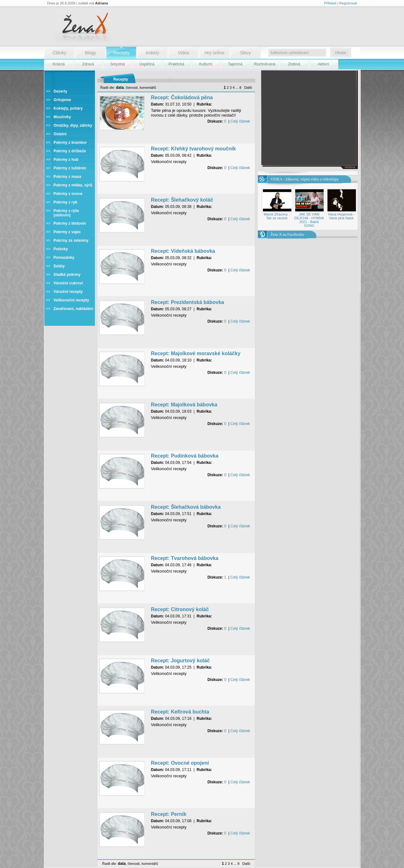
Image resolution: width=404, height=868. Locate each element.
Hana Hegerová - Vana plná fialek (341, 216)
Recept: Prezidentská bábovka (187, 302)
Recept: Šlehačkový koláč (182, 200)
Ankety (153, 53)
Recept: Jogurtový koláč (180, 661)
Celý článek (240, 121)
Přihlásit (330, 3)
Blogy (90, 53)
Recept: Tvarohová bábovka (185, 558)
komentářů (148, 88)
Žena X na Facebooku (287, 234)
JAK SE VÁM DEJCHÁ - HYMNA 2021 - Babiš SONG (309, 220)
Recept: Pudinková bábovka (185, 456)
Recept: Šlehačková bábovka (186, 507)
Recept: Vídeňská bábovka (183, 251)
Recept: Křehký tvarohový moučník (193, 149)
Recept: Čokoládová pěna (182, 97)
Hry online (214, 53)
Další (248, 88)
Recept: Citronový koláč (180, 609)
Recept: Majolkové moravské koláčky (196, 353)
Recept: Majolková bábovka (184, 405)
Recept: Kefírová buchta (180, 712)
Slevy (246, 53)
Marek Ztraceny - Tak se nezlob (277, 216)
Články (60, 53)
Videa (183, 53)
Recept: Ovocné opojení (180, 763)
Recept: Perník (169, 814)
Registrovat (348, 3)
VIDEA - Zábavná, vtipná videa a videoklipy (305, 179)
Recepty (121, 53)
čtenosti (132, 88)
